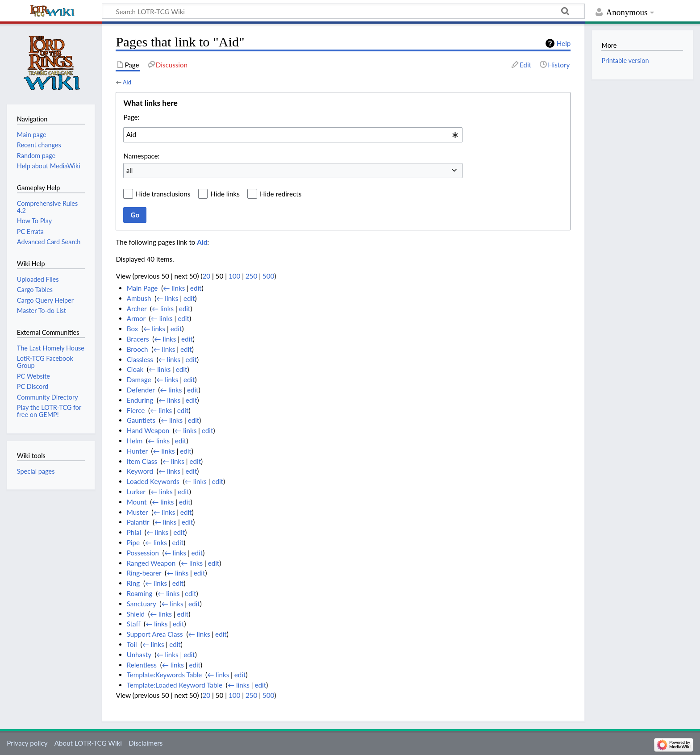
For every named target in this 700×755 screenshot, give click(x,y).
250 (251, 276)
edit (196, 288)
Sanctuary (142, 604)
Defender (141, 390)
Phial (134, 532)
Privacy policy (27, 743)
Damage (139, 380)
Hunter (137, 451)
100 (234, 276)
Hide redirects (281, 194)
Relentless (142, 665)
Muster (137, 512)
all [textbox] (130, 170)
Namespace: (141, 156)
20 (206, 276)
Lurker (136, 492)
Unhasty (139, 655)
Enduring (140, 400)
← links (174, 288)
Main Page (142, 288)
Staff (134, 624)
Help (564, 43)
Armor (136, 318)
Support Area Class (155, 634)
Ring (133, 583)
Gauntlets (141, 420)
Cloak (135, 369)
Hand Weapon (148, 430)
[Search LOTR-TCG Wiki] (331, 11)
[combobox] (293, 135)
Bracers (138, 339)
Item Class (142, 461)
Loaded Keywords (153, 481)
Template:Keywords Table (165, 675)
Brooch (137, 349)
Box (133, 329)
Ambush (139, 298)
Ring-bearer (144, 573)
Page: (131, 117)
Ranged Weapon (151, 563)
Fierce (136, 410)
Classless (140, 359)
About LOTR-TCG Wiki (88, 743)
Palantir (138, 522)
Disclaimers (146, 743)
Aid (127, 82)
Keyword (140, 471)
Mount (137, 502)
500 (268, 276)
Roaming (140, 593)
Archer (137, 309)
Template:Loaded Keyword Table (175, 685)
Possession (143, 553)
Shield (136, 614)
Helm (135, 441)
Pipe (133, 542)
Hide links (225, 194)
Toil (132, 644)
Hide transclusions (163, 194)
